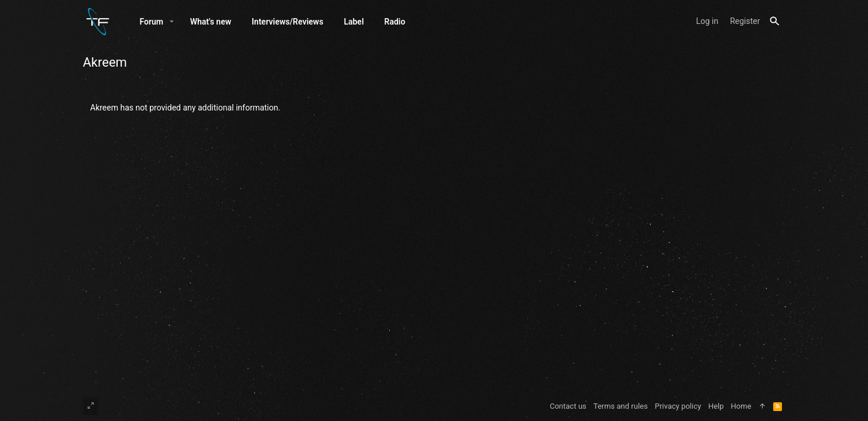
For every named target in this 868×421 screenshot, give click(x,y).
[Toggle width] (91, 406)
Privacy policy (678, 406)
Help (716, 406)
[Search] (775, 21)
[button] (172, 22)
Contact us (568, 406)
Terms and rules (621, 406)
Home (741, 406)
